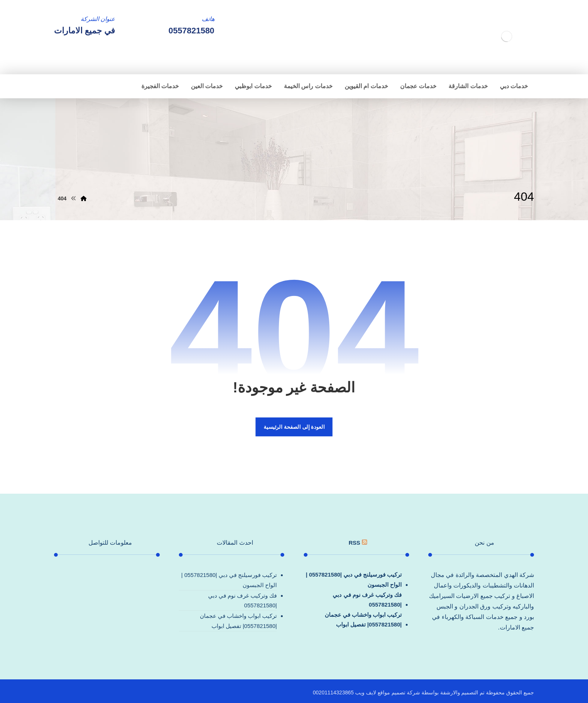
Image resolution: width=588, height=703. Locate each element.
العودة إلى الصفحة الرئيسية (294, 427)
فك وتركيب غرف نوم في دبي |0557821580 (367, 600)
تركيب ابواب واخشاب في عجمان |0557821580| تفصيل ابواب (363, 620)
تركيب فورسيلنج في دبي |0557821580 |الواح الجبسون (354, 579)
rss (355, 543)
